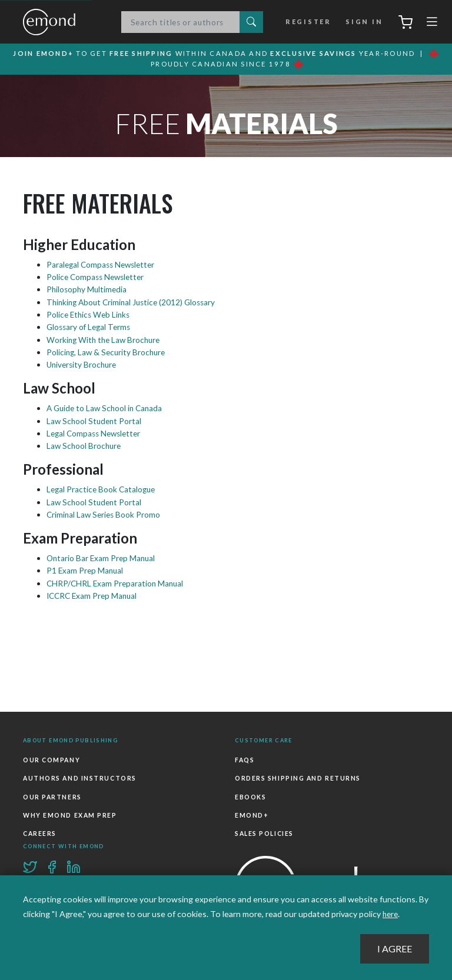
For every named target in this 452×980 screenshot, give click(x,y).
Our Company (51, 761)
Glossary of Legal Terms (91, 328)
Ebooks (250, 796)
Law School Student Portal (96, 421)
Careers (39, 831)
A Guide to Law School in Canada (108, 409)
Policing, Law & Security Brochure (109, 353)
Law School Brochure (86, 446)
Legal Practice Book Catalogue (104, 490)
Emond (61, 23)
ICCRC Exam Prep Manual (94, 595)
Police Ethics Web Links (90, 316)
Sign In (363, 22)
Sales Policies (264, 831)
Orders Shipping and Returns (297, 779)
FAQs (245, 761)
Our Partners (52, 796)
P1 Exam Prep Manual (86, 570)
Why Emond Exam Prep (69, 814)
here (391, 914)
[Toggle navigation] (432, 25)
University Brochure (84, 365)
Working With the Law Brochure (106, 340)
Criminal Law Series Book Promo (106, 514)
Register (311, 22)
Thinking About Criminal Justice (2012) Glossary (135, 303)
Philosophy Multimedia (89, 291)
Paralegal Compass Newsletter (104, 266)
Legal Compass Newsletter (97, 434)
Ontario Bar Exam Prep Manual (103, 558)
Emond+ (251, 814)
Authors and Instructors (79, 779)
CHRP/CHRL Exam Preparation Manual (117, 583)
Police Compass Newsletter (98, 279)
